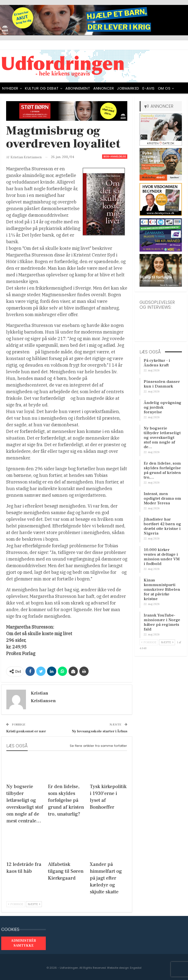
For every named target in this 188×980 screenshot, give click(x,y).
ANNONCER (104, 88)
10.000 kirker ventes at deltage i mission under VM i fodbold (162, 557)
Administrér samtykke (23, 943)
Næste (34, 904)
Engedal (136, 968)
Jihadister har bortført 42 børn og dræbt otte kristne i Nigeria (162, 526)
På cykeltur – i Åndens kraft (157, 363)
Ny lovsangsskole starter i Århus (100, 731)
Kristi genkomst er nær (26, 731)
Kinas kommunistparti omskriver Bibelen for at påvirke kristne (162, 590)
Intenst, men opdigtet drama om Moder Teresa (162, 498)
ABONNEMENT (78, 88)
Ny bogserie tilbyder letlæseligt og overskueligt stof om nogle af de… (162, 438)
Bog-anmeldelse (115, 156)
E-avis (149, 88)
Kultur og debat (42, 88)
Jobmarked (128, 88)
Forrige (16, 904)
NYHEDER (10, 88)
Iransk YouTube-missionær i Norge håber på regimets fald (162, 622)
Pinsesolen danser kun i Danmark (162, 384)
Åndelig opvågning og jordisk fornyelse (163, 407)
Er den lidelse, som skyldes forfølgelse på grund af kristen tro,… (162, 470)
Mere (162, 88)
